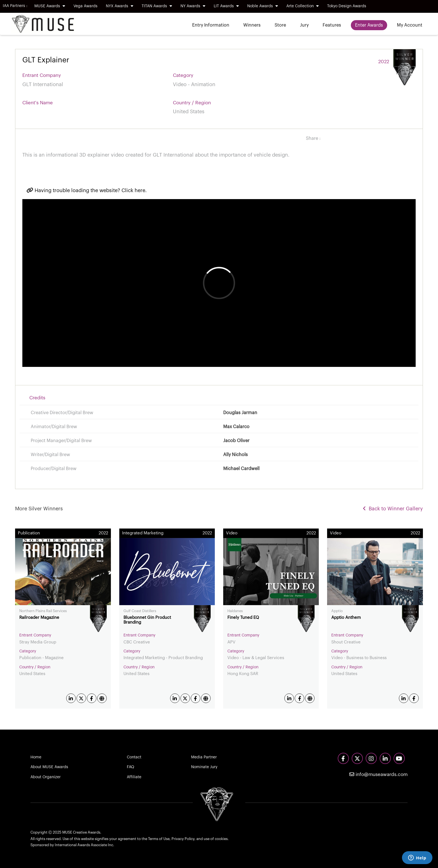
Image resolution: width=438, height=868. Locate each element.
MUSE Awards (50, 6)
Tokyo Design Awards (347, 6)
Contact (134, 757)
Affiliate (134, 777)
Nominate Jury (204, 767)
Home (36, 757)
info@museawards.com (379, 774)
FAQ (130, 767)
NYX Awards (120, 6)
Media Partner (204, 757)
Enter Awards (369, 25)
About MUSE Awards (49, 767)
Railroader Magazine (39, 618)
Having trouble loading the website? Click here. (87, 190)
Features (332, 25)
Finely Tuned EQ (243, 618)
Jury (304, 25)
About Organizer (46, 777)
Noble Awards (263, 6)
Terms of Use (159, 839)
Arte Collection (303, 6)
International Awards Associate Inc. (84, 845)
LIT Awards (226, 6)
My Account (410, 25)
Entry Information (211, 25)
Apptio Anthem (346, 618)
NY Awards (193, 6)
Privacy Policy (183, 839)
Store (280, 25)
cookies (221, 839)
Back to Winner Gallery (393, 509)
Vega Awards (85, 6)
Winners (252, 25)
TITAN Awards (157, 6)
